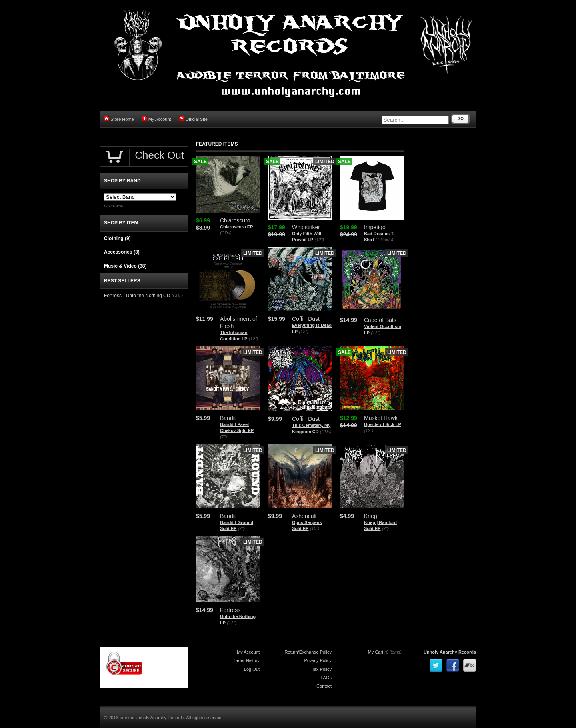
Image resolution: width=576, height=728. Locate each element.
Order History (247, 660)
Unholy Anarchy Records (450, 652)
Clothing (117, 238)
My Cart (376, 652)
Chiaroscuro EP (237, 227)
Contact (324, 686)
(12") (319, 240)
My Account (157, 119)
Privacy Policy (318, 660)
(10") (315, 528)
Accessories (122, 252)
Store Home (119, 119)
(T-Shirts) (384, 240)
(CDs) (226, 233)
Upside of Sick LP (383, 424)
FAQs (326, 678)
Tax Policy (322, 669)
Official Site (193, 119)
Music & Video (125, 266)
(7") (223, 437)
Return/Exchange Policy (308, 652)
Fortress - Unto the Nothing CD (137, 296)
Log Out (252, 669)
